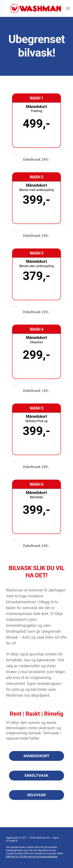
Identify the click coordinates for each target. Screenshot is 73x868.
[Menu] (68, 8)
